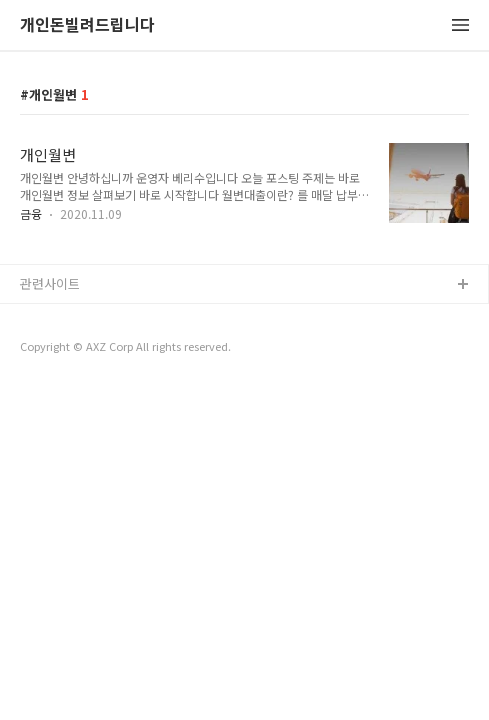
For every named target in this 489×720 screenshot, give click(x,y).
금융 (31, 213)
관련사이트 (50, 283)
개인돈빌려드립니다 (87, 25)
